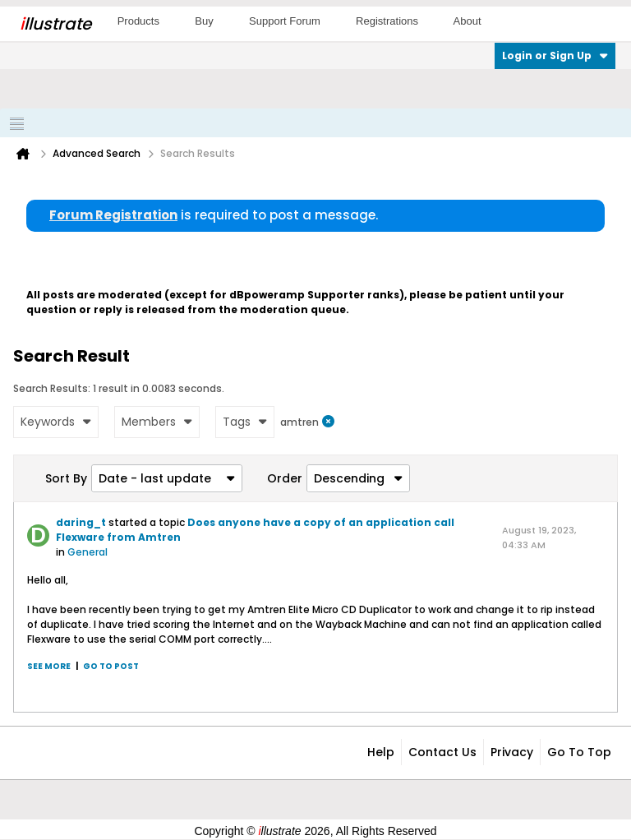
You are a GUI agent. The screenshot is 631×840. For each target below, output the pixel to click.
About (467, 21)
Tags (245, 422)
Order (285, 478)
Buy (204, 21)
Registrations (387, 21)
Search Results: (52, 388)
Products (138, 21)
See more (49, 666)
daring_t (81, 522)
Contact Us (442, 752)
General (88, 552)
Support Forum (285, 21)
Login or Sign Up (555, 55)
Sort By (66, 478)
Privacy (512, 752)
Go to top (579, 752)
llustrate (55, 24)
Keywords (56, 422)
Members (157, 422)
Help (381, 752)
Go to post (111, 666)
